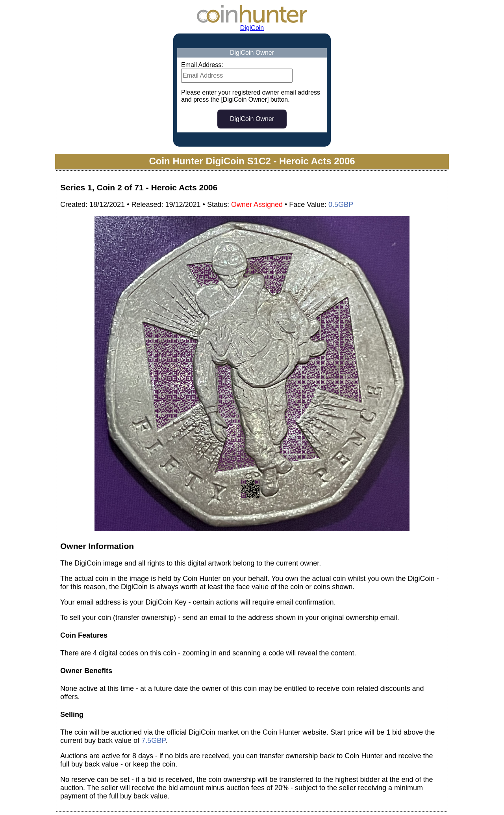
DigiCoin (252, 28)
